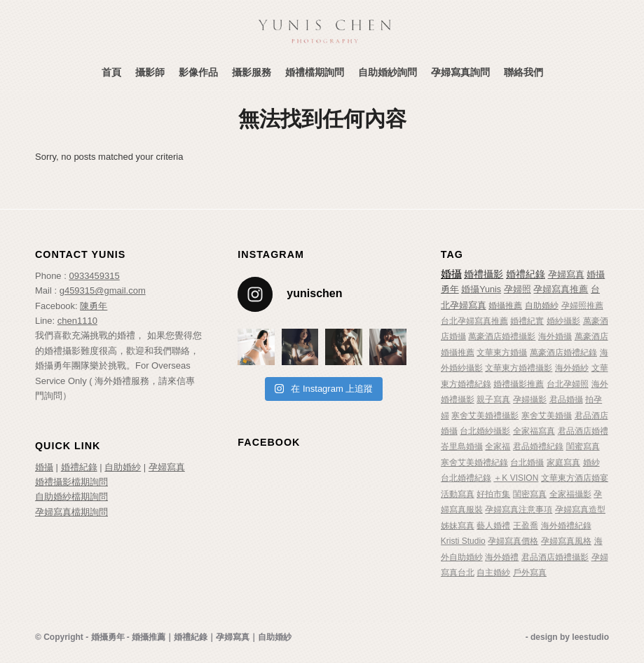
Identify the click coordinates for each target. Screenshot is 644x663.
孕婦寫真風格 (566, 541)
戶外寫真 (530, 573)
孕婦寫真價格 (513, 541)
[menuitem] (111, 72)
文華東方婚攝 (502, 353)
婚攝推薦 (505, 306)
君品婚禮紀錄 (538, 446)
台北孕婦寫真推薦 (474, 321)
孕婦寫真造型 (580, 510)
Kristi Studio (463, 541)
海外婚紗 (572, 368)
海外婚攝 (555, 336)
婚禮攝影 (484, 274)
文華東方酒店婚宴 (575, 478)
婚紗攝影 (563, 321)
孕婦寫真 (167, 467)
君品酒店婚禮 (583, 431)
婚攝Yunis (481, 289)
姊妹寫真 (458, 526)
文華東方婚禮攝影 (519, 368)
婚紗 (591, 463)
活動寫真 (458, 494)
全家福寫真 (534, 431)
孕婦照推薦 (582, 306)
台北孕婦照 (568, 384)
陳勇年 (94, 306)
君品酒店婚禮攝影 (555, 557)
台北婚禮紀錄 (466, 478)
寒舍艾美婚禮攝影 (485, 416)
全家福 (498, 446)
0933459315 (94, 276)
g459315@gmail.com (103, 291)
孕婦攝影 (530, 399)
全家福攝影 (570, 494)
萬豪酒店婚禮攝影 (502, 336)
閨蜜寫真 (583, 446)
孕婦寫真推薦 (561, 289)
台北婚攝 (527, 463)
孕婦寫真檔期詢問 (71, 512)
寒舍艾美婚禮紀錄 (474, 463)
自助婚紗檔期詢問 (71, 497)
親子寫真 (493, 399)
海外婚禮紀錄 (566, 526)
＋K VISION (516, 478)
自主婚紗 (493, 573)
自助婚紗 (123, 467)
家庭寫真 (563, 463)
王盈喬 (526, 526)
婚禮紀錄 (79, 467)
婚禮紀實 (527, 321)
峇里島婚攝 (462, 446)
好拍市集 (493, 494)
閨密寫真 (530, 494)
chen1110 (77, 321)
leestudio (590, 637)
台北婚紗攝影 (485, 431)
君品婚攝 (566, 399)
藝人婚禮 (493, 526)
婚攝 (44, 467)
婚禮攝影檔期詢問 (71, 482)
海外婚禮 (502, 557)
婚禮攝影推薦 (519, 384)
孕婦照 (518, 289)
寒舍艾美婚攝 (547, 416)
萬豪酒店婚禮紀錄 (563, 353)
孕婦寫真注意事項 (519, 510)
